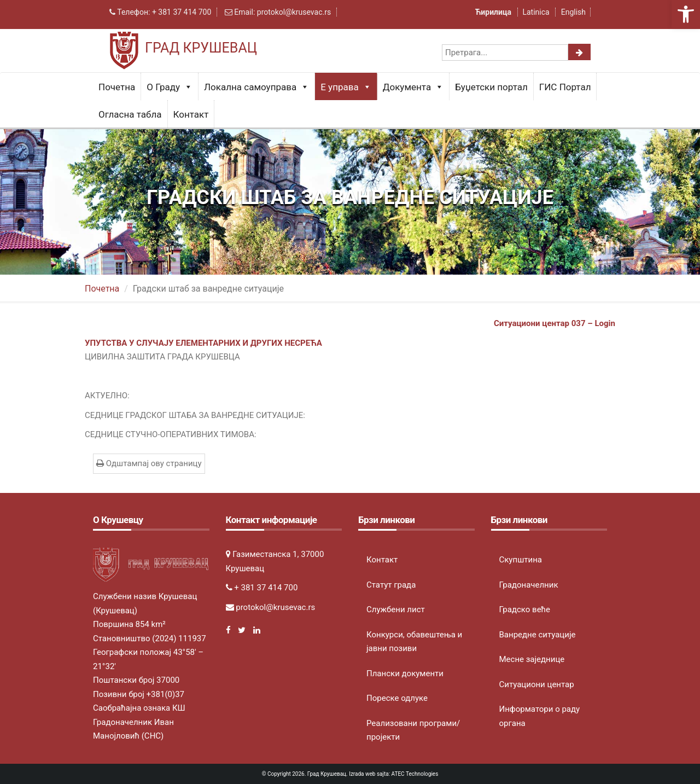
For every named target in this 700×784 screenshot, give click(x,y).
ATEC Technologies (415, 774)
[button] (686, 14)
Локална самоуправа (256, 87)
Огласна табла (130, 114)
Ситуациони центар (537, 684)
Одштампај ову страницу (149, 463)
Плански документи (405, 673)
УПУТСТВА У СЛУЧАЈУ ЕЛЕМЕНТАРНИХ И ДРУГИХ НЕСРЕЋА (203, 343)
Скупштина (521, 560)
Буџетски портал (491, 87)
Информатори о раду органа (540, 716)
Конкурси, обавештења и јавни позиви (414, 642)
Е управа (346, 87)
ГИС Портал (565, 87)
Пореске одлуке (397, 698)
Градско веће (525, 609)
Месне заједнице (532, 659)
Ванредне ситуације (538, 635)
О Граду (170, 87)
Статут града (391, 585)
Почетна (117, 87)
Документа (413, 87)
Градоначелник (529, 585)
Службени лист (396, 609)
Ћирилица (494, 12)
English (573, 12)
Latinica (536, 12)
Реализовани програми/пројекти (413, 730)
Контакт (191, 114)
